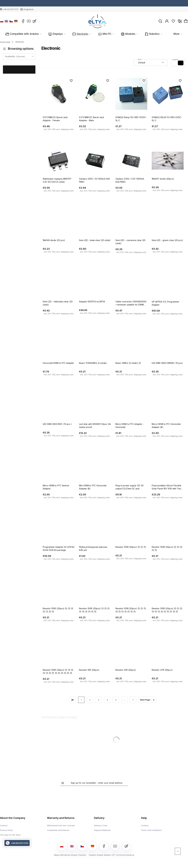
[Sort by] (151, 63)
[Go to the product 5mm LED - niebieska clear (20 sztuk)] (59, 284)
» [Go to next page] (147, 700)
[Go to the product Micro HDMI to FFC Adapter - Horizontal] (131, 406)
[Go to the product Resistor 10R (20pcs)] (95, 652)
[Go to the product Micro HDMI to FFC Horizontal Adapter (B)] (168, 406)
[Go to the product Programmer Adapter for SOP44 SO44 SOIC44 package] (59, 529)
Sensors (154, 34)
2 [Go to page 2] (90, 700)
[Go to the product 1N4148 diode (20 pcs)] (59, 222)
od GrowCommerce (125, 855)
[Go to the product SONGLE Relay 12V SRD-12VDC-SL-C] (131, 94)
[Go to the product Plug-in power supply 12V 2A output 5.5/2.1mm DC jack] (131, 467)
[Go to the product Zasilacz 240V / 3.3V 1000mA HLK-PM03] (131, 161)
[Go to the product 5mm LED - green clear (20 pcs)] (168, 222)
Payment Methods (102, 830)
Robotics (134, 34)
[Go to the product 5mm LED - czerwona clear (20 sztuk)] (131, 222)
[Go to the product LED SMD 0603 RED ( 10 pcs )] (59, 406)
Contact (4, 825)
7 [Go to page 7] (133, 700)
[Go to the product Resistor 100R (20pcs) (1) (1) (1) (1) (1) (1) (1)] (59, 590)
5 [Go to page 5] (116, 700)
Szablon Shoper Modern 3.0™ (102, 855)
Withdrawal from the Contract (61, 825)
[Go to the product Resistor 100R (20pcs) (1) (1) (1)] (131, 529)
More (172, 34)
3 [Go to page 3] (98, 700)
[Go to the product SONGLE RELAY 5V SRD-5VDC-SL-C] (168, 94)
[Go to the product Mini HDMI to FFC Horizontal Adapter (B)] (95, 467)
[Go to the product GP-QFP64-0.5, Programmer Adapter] (168, 284)
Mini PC (95, 34)
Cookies (145, 825)
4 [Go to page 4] (107, 700)
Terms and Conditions (151, 830)
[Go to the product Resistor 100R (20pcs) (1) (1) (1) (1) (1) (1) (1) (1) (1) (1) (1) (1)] (168, 590)
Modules (114, 34)
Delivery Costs (101, 825)
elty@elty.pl (28, 9)
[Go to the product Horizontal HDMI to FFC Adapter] (59, 345)
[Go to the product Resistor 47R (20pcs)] (168, 652)
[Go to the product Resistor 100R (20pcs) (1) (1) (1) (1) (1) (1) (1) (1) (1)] (95, 590)
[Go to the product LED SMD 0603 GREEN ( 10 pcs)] (168, 345)
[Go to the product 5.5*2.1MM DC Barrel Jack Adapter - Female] (59, 94)
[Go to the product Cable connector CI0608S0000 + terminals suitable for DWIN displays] (131, 284)
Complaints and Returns (58, 830)
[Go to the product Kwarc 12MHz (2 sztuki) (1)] (131, 345)
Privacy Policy (6, 830)
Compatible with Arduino (27, 34)
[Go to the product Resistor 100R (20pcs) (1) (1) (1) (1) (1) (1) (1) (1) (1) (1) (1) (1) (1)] (59, 652)
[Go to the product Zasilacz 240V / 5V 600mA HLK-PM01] (95, 161)
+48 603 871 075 (11, 9)
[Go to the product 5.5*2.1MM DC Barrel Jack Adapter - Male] (95, 94)
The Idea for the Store (10, 835)
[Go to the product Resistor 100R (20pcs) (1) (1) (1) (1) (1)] (168, 529)
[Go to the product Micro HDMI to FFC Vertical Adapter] (59, 467)
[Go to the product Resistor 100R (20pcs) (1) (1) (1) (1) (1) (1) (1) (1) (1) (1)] (131, 590)
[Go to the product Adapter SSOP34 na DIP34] (95, 284)
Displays (55, 34)
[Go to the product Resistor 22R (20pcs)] (131, 652)
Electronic (75, 34)
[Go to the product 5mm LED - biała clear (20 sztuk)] (95, 222)
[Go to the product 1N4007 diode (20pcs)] (168, 161)
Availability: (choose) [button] (15, 56)
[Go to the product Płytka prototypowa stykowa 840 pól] (95, 529)
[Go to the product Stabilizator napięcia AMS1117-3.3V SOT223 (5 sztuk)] (59, 161)
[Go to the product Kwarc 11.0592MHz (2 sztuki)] (95, 345)
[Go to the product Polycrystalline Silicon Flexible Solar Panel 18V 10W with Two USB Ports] (168, 467)
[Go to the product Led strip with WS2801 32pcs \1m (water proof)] (95, 406)
